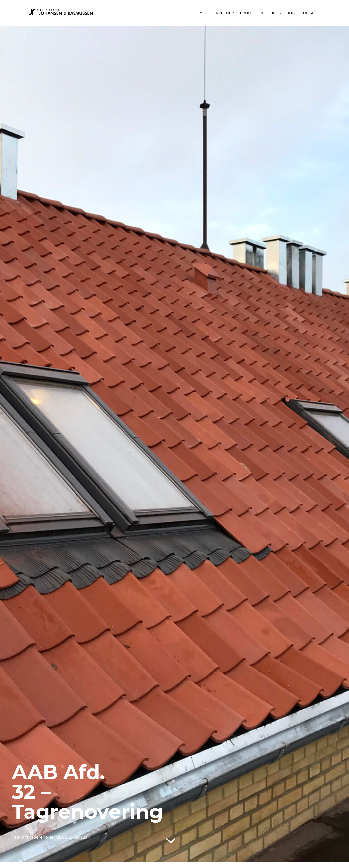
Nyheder (225, 13)
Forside (202, 13)
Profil (247, 13)
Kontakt (309, 13)
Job (291, 13)
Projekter (271, 13)
